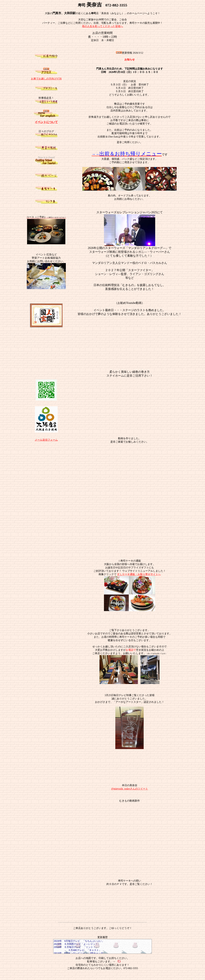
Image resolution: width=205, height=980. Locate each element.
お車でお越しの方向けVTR (46, 79)
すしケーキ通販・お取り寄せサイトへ (139, 574)
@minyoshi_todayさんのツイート (130, 789)
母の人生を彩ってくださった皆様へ (102, 26)
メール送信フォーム (46, 440)
